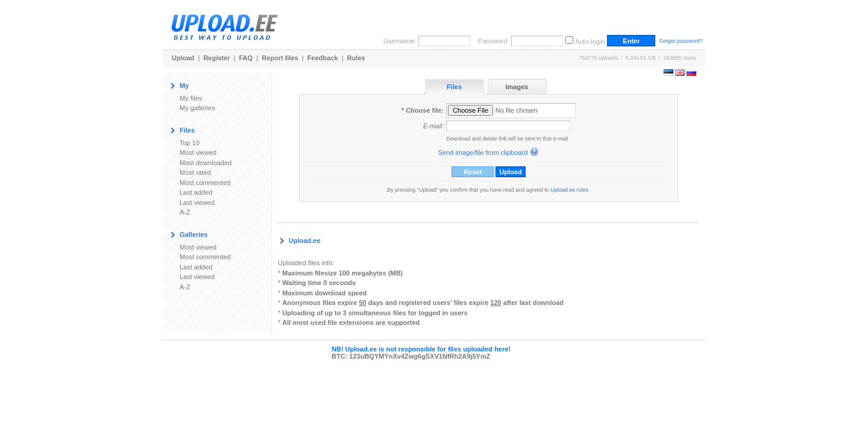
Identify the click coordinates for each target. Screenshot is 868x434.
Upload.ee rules (569, 190)
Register (216, 58)
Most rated (195, 172)
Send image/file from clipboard (483, 153)
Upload (183, 58)
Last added (196, 192)
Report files (280, 58)
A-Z (185, 212)
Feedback (323, 58)
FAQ (246, 58)
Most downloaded (206, 163)
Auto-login (590, 42)
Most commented (205, 183)
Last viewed (197, 203)
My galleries (197, 108)
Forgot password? (681, 41)
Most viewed (198, 153)
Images (517, 87)
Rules (356, 58)
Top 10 (190, 143)
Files (454, 87)
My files (191, 98)
